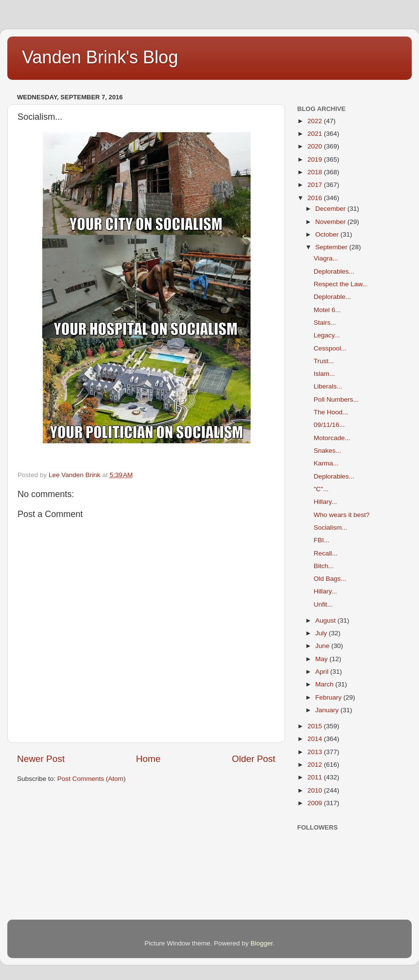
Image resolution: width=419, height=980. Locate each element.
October (328, 234)
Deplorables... (334, 271)
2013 (316, 752)
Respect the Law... (341, 284)
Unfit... (323, 604)
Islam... (324, 374)
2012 (316, 765)
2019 (316, 159)
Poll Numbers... (336, 399)
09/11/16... (329, 425)
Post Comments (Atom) (92, 779)
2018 (316, 172)
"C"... (321, 489)
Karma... (326, 463)
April (323, 672)
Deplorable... (333, 297)
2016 (316, 198)
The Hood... (331, 412)
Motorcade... (332, 438)
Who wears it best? (342, 515)
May (322, 659)
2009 (316, 803)
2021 (316, 134)
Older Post (254, 759)
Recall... (326, 553)
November (331, 222)
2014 (316, 739)
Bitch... (324, 566)
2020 (316, 146)
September (332, 247)
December (331, 209)
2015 (316, 726)
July (322, 633)
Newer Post (41, 759)
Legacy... (327, 335)
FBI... (322, 540)
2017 (316, 185)
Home (148, 759)
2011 (316, 777)
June (323, 646)
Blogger (262, 943)
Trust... (324, 361)
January (328, 710)
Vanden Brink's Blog (100, 57)
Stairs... (325, 323)
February (329, 697)
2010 (316, 790)
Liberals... (328, 386)
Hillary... (325, 502)
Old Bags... (330, 579)
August (326, 620)
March (325, 684)
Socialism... (331, 527)
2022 (316, 121)
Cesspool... (330, 348)
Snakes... (327, 451)
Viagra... (326, 258)
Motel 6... (327, 310)
